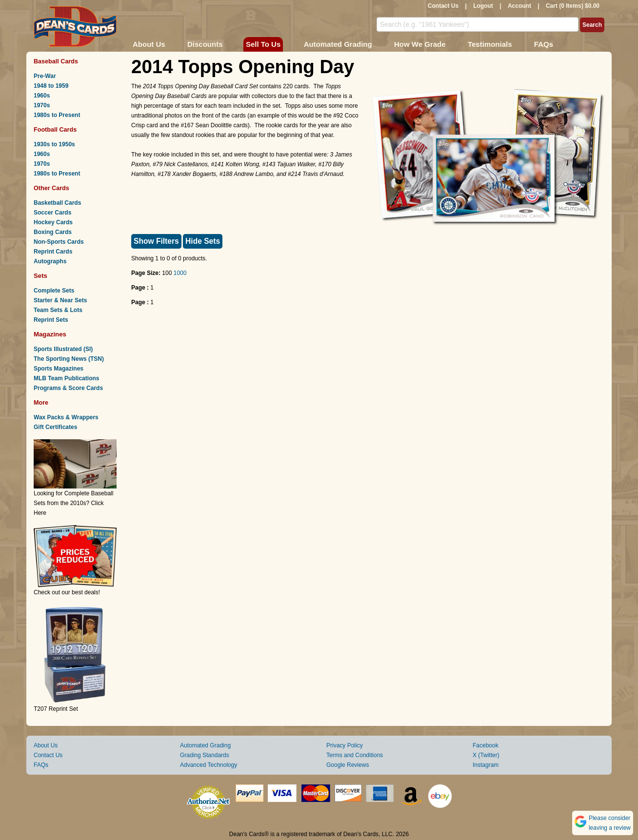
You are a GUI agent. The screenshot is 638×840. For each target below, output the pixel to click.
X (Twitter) (486, 755)
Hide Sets (203, 241)
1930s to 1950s (54, 144)
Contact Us (443, 6)
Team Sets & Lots (58, 310)
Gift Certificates (55, 427)
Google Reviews (348, 765)
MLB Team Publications (66, 378)
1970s (42, 105)
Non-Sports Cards (59, 242)
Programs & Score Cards (68, 388)
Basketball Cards (57, 203)
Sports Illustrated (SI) (63, 349)
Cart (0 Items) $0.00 (573, 6)
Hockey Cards (53, 222)
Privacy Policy (345, 745)
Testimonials (490, 44)
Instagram (486, 765)
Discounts (205, 44)
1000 (180, 273)
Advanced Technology (209, 765)
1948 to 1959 (51, 86)
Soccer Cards (52, 213)
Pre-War (45, 76)
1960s (42, 96)
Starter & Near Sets (60, 300)
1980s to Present (57, 115)
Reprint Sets (51, 320)
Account (519, 6)
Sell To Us (263, 44)
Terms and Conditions (355, 755)
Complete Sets (54, 291)
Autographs (50, 261)
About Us (149, 44)
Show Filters (156, 241)
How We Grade (420, 44)
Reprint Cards (53, 252)
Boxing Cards (53, 232)
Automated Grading (338, 44)
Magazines (50, 334)
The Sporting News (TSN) (69, 359)
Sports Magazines (59, 369)
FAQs (544, 44)
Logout (483, 6)
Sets (40, 276)
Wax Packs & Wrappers (66, 417)
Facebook (486, 745)
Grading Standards (205, 755)
